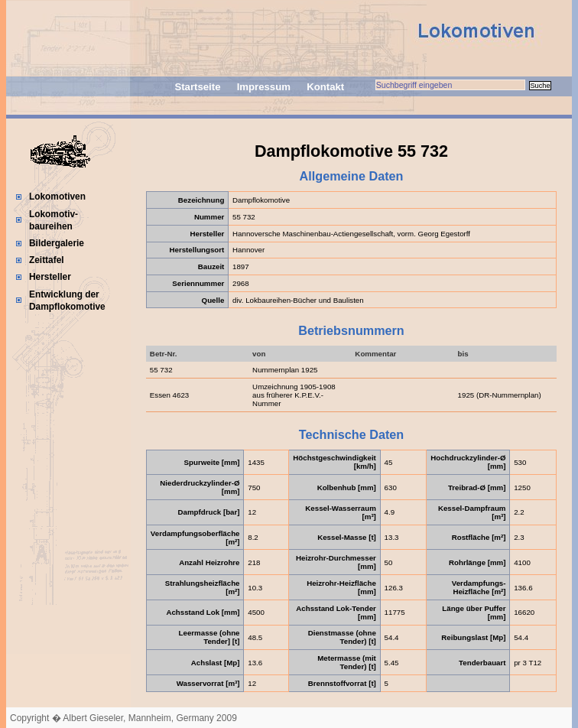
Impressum (264, 87)
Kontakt (325, 87)
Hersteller (50, 277)
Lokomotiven (57, 197)
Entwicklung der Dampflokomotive (67, 301)
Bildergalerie (57, 243)
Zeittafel (47, 260)
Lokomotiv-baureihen (54, 220)
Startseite (197, 87)
